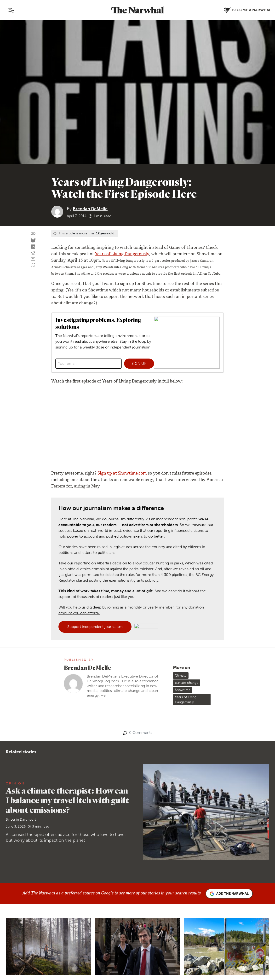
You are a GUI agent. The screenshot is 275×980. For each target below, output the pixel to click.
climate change (187, 683)
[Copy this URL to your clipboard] (33, 234)
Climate (181, 676)
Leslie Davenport (23, 820)
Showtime (183, 690)
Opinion (15, 783)
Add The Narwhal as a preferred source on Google (68, 893)
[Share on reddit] (33, 253)
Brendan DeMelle (90, 209)
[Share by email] (33, 259)
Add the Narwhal (229, 894)
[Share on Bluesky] (33, 241)
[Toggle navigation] (11, 10)
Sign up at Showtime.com (122, 474)
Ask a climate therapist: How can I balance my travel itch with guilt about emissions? (67, 800)
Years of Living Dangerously (122, 254)
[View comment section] (33, 265)
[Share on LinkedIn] (33, 247)
